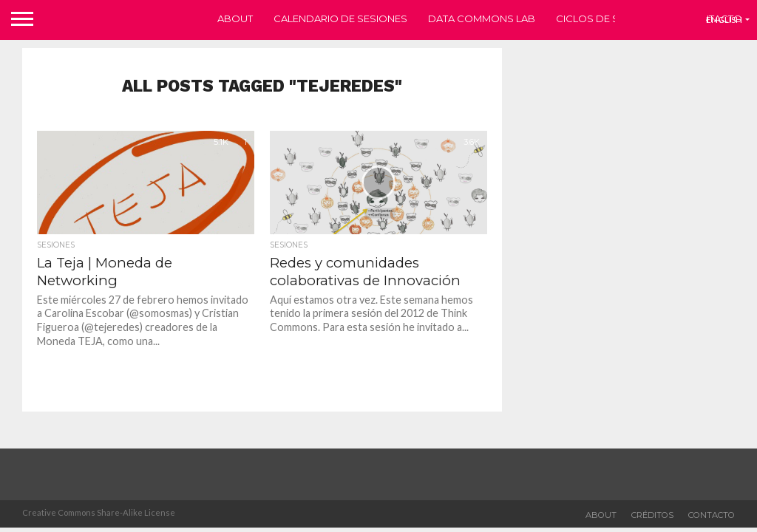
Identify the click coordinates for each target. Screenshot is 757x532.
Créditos (652, 515)
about (601, 515)
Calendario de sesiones (340, 18)
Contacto (712, 515)
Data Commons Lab (482, 18)
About (235, 18)
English (724, 20)
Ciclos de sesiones (609, 18)
